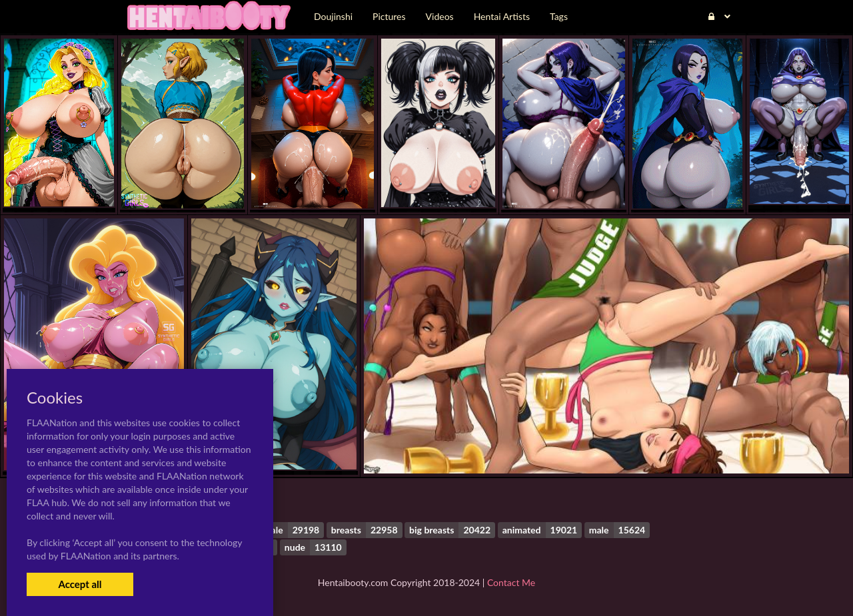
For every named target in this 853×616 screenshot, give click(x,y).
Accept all (80, 584)
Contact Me (511, 582)
